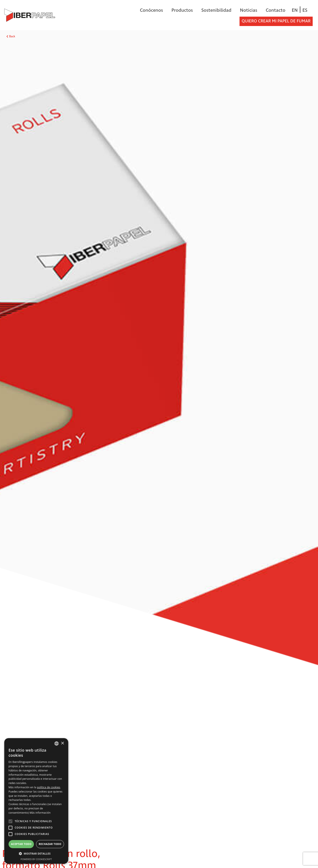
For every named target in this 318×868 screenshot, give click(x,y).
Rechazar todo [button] (50, 844)
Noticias (249, 10)
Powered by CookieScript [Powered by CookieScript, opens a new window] (36, 859)
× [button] (62, 743)
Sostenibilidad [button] (216, 10)
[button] (36, 854)
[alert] (36, 801)
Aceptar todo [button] (21, 844)
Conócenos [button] (151, 10)
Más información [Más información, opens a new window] (40, 813)
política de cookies (49, 787)
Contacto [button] (276, 10)
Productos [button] (182, 10)
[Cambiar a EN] (295, 10)
